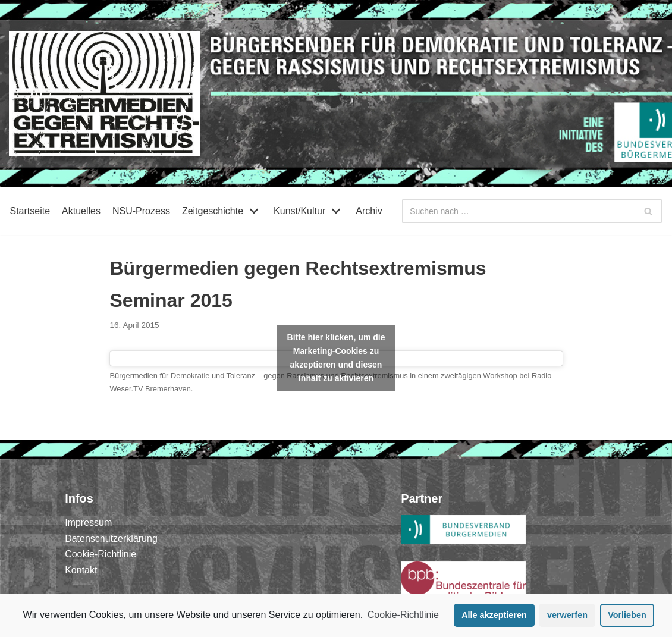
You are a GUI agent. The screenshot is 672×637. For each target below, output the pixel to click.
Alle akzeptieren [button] (494, 615)
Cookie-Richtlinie (403, 615)
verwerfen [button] (567, 615)
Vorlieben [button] (627, 615)
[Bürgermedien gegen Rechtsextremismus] (105, 94)
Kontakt (81, 570)
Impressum (88, 523)
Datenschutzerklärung (111, 539)
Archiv (369, 211)
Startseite (30, 211)
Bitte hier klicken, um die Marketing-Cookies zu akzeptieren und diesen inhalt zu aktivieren (336, 358)
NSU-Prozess (141, 211)
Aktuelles (81, 211)
